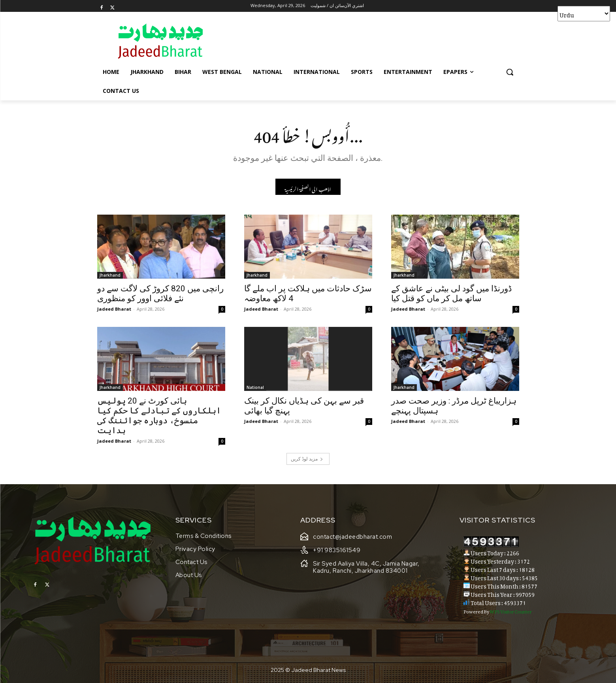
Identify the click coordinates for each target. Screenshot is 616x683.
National (255, 387)
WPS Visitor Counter (511, 611)
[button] (510, 72)
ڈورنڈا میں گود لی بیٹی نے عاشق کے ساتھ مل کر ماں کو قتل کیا (451, 293)
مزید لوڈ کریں (307, 459)
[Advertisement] (367, 41)
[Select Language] (584, 14)
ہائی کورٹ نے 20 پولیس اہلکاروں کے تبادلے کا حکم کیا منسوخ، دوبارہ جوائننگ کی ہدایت (159, 416)
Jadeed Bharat (114, 309)
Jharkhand (110, 275)
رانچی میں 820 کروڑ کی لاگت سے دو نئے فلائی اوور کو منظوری (160, 293)
